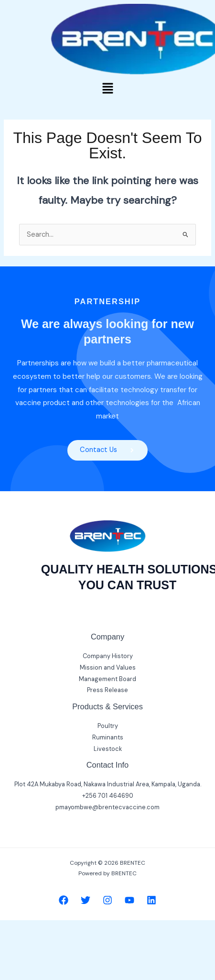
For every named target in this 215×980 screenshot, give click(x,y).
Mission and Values (108, 667)
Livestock (108, 749)
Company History (108, 656)
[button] (107, 89)
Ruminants (108, 737)
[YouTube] (129, 900)
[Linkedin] (151, 900)
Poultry (108, 726)
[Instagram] (107, 900)
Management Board (107, 679)
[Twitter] (86, 900)
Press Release (107, 690)
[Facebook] (64, 900)
